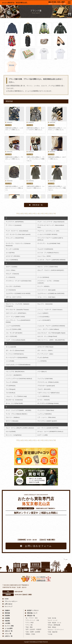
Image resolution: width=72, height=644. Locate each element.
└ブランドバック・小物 (32, 620)
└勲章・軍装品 (52, 627)
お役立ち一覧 (9, 636)
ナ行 (34, 214)
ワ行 (54, 214)
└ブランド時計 (29, 623)
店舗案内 (7, 610)
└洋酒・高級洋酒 (52, 632)
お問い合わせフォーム (38, 546)
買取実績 (7, 613)
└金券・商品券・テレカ (54, 623)
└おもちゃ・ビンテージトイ (56, 630)
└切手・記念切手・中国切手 (33, 629)
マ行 (42, 214)
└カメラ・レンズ (52, 620)
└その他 (50, 634)
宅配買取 (7, 621)
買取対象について (32, 613)
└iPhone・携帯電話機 (54, 625)
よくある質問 (9, 628)
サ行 (26, 214)
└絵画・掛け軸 (52, 618)
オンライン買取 (9, 626)
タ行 (30, 214)
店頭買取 (7, 616)
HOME (7, 599)
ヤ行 (46, 214)
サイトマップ (8, 607)
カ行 (22, 214)
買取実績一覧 (38, 205)
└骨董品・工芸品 (30, 634)
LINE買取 (7, 623)
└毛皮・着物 (29, 627)
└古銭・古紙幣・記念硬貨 (33, 632)
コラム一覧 (8, 634)
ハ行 (38, 214)
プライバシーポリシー (11, 601)
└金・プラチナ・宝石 (31, 618)
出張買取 (7, 618)
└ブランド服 (29, 625)
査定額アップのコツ (33, 610)
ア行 (18, 214)
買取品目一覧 (31, 616)
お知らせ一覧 (9, 631)
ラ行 (50, 214)
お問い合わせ (8, 604)
